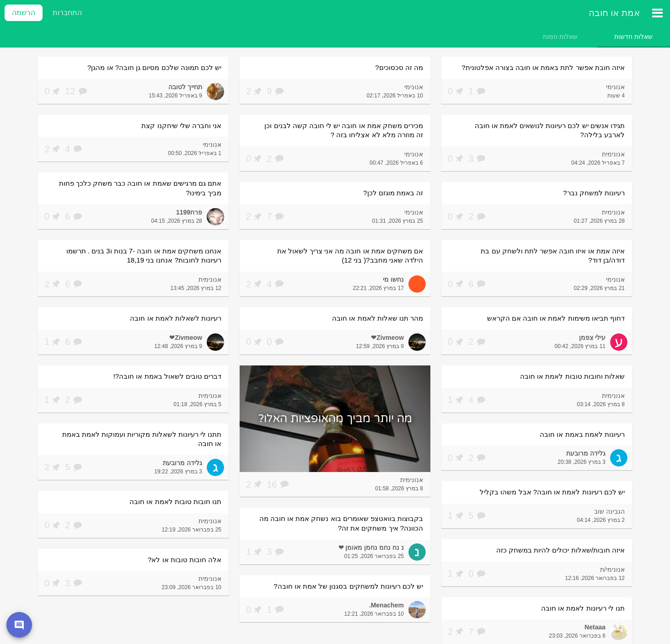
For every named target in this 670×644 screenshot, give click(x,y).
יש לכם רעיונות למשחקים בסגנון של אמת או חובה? (348, 586)
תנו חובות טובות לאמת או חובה (175, 502)
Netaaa (595, 627)
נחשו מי (393, 279)
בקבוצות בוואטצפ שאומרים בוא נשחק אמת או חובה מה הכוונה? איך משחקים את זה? (341, 523)
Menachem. (386, 605)
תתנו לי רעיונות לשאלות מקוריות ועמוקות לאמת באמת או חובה (142, 439)
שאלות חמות (560, 37)
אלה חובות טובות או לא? (185, 560)
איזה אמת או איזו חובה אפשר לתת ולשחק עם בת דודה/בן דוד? (553, 256)
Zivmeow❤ (387, 338)
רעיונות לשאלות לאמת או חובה (176, 318)
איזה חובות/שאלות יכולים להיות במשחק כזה (560, 550)
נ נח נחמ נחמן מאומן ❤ (371, 547)
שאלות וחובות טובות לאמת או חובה (572, 376)
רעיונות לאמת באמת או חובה (582, 434)
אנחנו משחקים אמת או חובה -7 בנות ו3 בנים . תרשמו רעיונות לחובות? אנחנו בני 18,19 (144, 256)
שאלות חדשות (633, 37)
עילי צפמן (592, 338)
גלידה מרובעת (586, 453)
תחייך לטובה (185, 87)
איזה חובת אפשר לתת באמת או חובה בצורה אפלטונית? (543, 67)
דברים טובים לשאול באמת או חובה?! (167, 376)
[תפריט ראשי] (657, 13)
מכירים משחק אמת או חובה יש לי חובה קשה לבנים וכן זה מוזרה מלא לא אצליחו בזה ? (344, 130)
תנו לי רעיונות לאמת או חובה (583, 608)
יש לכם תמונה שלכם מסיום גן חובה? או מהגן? (154, 67)
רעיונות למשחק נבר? (594, 193)
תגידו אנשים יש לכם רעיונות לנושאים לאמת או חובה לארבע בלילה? (550, 130)
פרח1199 (189, 212)
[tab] (633, 37)
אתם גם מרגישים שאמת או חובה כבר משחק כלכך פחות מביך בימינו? (140, 188)
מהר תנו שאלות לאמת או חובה (378, 318)
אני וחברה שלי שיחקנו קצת (181, 126)
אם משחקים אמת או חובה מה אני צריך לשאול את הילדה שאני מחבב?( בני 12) (350, 256)
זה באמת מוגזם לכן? (393, 193)
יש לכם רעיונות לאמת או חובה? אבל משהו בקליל (552, 492)
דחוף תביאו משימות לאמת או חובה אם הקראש (556, 318)
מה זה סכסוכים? (399, 67)
